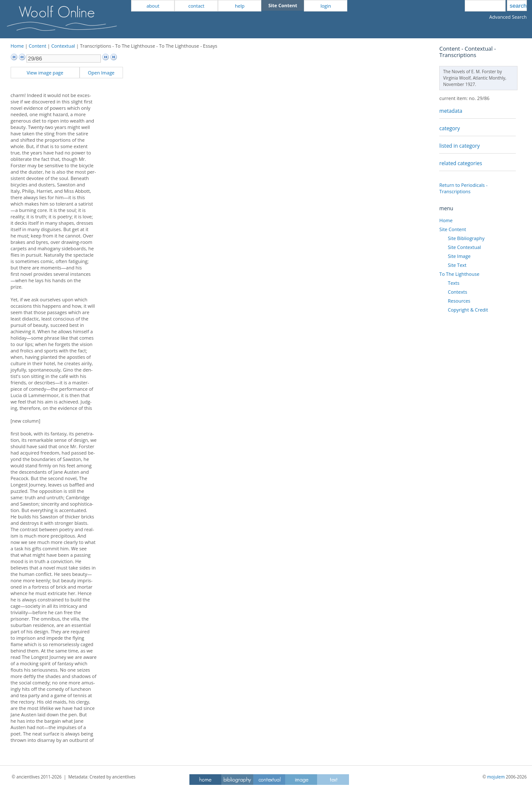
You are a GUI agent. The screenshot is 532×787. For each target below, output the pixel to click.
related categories (460, 163)
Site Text (457, 265)
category (449, 128)
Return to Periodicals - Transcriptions (463, 188)
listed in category (459, 146)
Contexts (457, 292)
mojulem (496, 777)
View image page (45, 73)
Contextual (63, 46)
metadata (451, 111)
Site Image (459, 256)
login (326, 6)
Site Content (453, 229)
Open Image (101, 73)
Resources (459, 301)
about (153, 6)
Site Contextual (464, 247)
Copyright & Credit (468, 310)
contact (196, 6)
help (240, 6)
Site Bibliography (466, 238)
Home (17, 46)
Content (38, 46)
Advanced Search (508, 17)
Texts (453, 283)
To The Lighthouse (459, 274)
